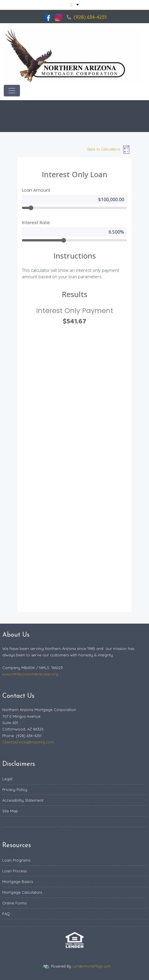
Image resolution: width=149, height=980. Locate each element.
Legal (7, 779)
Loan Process (14, 871)
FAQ (6, 914)
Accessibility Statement (23, 800)
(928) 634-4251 (87, 17)
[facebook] (48, 17)
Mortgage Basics (18, 882)
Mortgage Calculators (22, 892)
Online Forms (14, 903)
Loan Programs (16, 860)
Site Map (10, 811)
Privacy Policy (15, 790)
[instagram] (58, 17)
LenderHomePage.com (92, 966)
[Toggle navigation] (12, 91)
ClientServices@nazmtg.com (28, 742)
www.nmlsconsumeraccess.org (30, 674)
